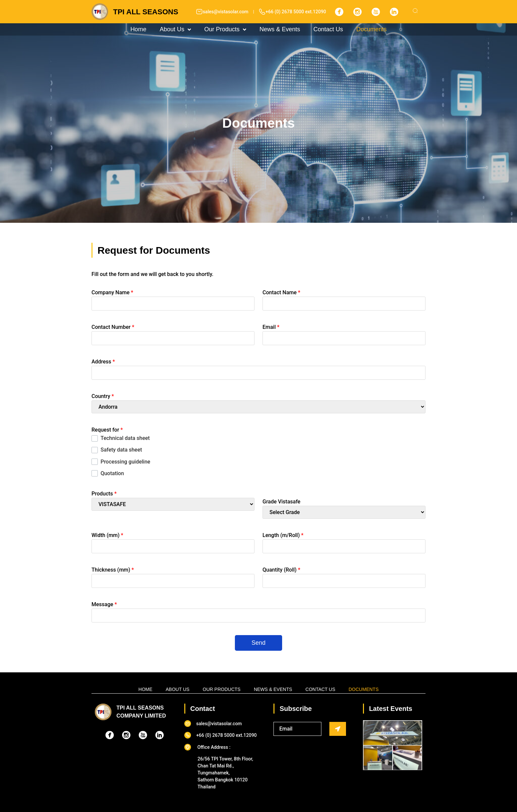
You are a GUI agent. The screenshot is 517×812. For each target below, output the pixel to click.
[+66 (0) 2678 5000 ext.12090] (262, 12)
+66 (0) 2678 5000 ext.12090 (296, 12)
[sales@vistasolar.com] (199, 12)
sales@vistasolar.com (225, 12)
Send (258, 643)
